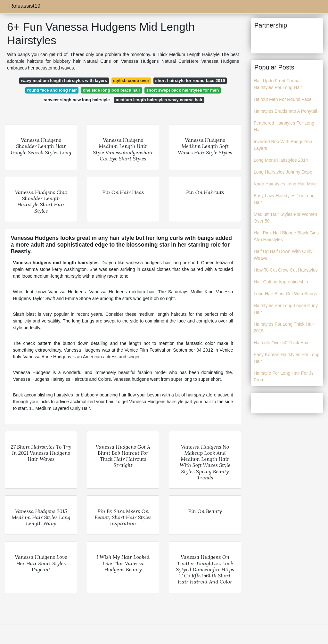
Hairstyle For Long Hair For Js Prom (284, 376)
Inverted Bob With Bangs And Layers (283, 145)
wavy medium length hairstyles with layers (64, 81)
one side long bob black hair (111, 90)
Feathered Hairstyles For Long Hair (284, 126)
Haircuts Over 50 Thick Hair (281, 343)
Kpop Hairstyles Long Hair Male (285, 184)
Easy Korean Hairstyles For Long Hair (287, 358)
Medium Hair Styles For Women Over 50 (285, 218)
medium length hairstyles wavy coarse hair (159, 100)
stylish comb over (131, 81)
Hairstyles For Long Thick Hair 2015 (284, 327)
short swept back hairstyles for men (182, 90)
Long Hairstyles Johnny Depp (283, 172)
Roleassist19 (25, 6)
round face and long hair (52, 90)
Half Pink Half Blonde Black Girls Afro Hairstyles (286, 236)
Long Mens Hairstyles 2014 (281, 160)
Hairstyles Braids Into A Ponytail (285, 111)
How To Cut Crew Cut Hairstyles (286, 270)
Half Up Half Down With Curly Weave (283, 255)
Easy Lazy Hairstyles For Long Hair (284, 199)
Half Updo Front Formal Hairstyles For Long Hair (278, 84)
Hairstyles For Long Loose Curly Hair (286, 309)
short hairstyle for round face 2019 (190, 81)
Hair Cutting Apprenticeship (281, 282)
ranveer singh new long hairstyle (77, 100)
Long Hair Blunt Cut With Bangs (285, 294)
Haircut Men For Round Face (283, 99)
